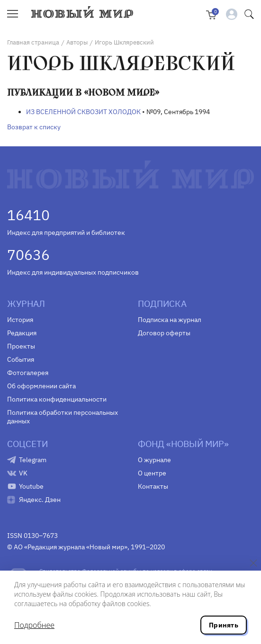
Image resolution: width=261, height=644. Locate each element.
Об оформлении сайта (41, 386)
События (21, 359)
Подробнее (34, 625)
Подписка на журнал (170, 320)
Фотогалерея (28, 373)
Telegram (33, 460)
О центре (152, 473)
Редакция (22, 333)
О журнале (154, 460)
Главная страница (33, 42)
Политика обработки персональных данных (63, 417)
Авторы (77, 42)
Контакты (153, 486)
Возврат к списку (34, 127)
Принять (224, 625)
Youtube (31, 486)
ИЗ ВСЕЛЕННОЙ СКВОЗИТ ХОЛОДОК (83, 112)
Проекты (21, 346)
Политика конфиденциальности (57, 399)
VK (23, 473)
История (20, 320)
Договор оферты (164, 333)
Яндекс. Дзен (40, 500)
